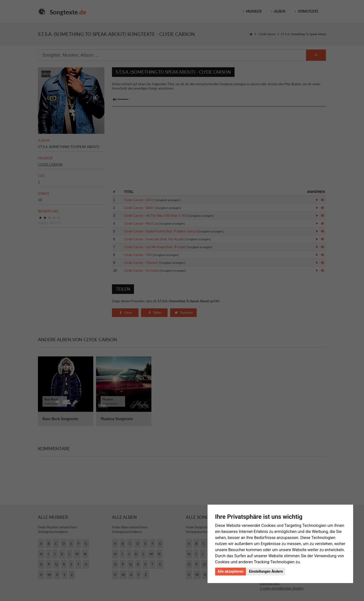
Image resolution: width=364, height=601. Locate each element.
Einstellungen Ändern (266, 571)
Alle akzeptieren (231, 571)
